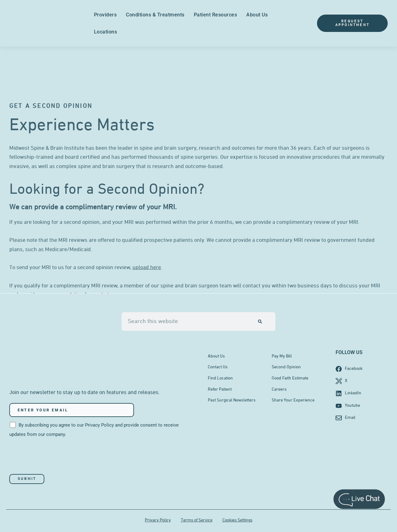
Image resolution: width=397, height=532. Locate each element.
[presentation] (56, 457)
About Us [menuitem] (257, 15)
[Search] (260, 321)
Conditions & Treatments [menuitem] (155, 15)
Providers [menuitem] (105, 15)
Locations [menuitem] (106, 32)
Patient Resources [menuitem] (216, 15)
